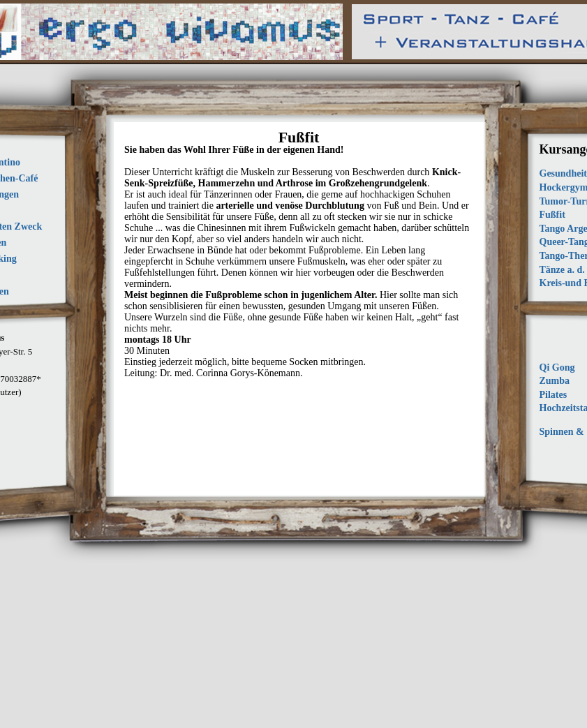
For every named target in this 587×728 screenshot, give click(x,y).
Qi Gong (557, 367)
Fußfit (552, 215)
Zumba (555, 381)
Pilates (553, 395)
